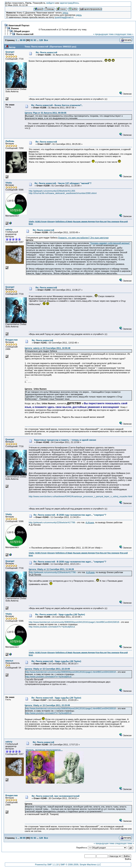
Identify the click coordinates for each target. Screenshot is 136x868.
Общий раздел (22, 31)
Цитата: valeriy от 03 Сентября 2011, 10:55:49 (48, 348)
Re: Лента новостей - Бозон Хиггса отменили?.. (57, 105)
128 (41, 40)
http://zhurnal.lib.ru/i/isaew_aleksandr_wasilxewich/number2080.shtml (63, 193)
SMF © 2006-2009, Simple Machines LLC (81, 865)
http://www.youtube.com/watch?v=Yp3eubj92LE (52, 627)
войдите (51, 3)
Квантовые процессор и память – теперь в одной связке (65, 440)
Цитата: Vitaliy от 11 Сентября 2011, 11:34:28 (51, 569)
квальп (9, 661)
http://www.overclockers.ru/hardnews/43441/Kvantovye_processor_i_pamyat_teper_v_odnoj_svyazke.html (80, 496)
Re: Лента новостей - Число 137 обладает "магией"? (63, 183)
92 (35, 40)
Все (46, 40)
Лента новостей (25, 34)
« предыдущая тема (103, 34)
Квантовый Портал (19, 25)
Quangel (10, 52)
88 (21, 40)
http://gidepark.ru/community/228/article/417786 (52, 522)
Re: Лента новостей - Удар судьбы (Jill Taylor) (60, 614)
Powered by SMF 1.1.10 (47, 865)
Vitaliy (9, 183)
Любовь (10, 141)
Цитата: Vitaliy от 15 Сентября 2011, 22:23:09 (47, 669)
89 (24, 40)
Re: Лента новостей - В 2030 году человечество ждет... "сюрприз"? (70, 515)
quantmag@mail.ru (64, 17)
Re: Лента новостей (46, 52)
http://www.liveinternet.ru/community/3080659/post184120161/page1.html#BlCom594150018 (74, 622)
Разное (15, 28)
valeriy (9, 229)
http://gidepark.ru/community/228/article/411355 (52, 191)
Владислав (12, 340)
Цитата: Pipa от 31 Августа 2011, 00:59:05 (46, 113)
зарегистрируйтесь (69, 3)
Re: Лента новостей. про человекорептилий (55, 796)
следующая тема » (124, 34)
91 (32, 40)
